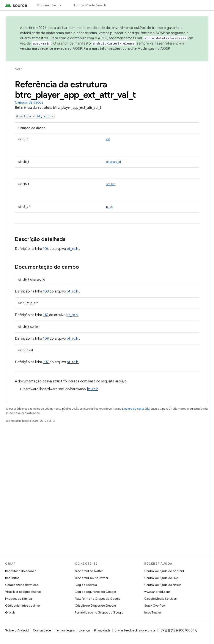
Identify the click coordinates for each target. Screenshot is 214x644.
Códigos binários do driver (23, 606)
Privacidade (102, 630)
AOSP (19, 69)
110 (46, 315)
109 (46, 339)
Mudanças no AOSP (153, 49)
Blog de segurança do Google (95, 592)
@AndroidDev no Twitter (92, 578)
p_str (110, 207)
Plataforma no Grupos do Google (98, 599)
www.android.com (157, 592)
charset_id (114, 162)
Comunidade (42, 630)
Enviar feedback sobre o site (135, 630)
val (108, 139)
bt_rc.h (44, 116)
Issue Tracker (153, 612)
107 (46, 362)
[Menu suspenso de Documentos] (62, 5)
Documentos (47, 5)
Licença (84, 630)
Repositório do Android (21, 571)
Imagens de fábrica (19, 599)
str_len (111, 184)
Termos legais (65, 630)
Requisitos (12, 578)
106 (46, 249)
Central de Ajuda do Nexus (163, 585)
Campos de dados (29, 102)
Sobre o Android (17, 630)
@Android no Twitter (89, 571)
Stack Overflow (155, 606)
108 (46, 291)
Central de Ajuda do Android (164, 571)
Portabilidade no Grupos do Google (99, 612)
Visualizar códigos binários (23, 592)
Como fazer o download (22, 585)
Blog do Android (86, 585)
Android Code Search (90, 5)
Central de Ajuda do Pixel (161, 578)
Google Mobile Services (160, 599)
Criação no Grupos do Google (95, 606)
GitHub (10, 612)
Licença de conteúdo (136, 409)
